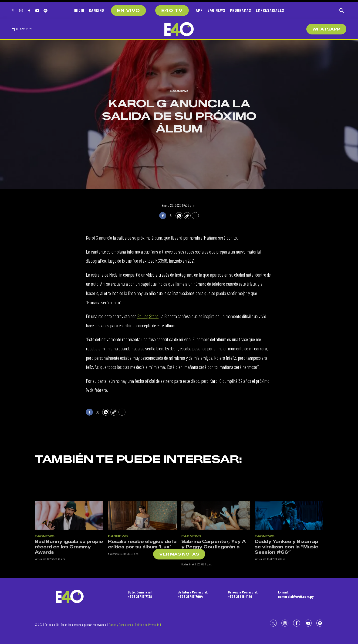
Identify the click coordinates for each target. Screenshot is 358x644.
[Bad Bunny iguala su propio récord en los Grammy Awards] (69, 544)
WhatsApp (326, 29)
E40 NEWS (216, 10)
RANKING (96, 10)
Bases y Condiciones (121, 625)
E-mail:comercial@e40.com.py (296, 594)
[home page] (179, 29)
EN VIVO (128, 11)
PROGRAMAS (241, 10)
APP (199, 10)
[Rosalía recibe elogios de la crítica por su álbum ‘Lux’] (142, 544)
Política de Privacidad (148, 625)
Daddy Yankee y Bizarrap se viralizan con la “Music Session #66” (286, 576)
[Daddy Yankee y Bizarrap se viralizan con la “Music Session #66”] (289, 544)
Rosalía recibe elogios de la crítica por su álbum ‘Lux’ (142, 573)
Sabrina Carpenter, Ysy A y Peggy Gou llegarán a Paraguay (214, 576)
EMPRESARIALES (270, 10)
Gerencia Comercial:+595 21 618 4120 (243, 594)
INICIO (79, 10)
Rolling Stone (148, 316)
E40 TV (172, 11)
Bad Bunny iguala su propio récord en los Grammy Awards (69, 576)
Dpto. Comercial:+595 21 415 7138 (140, 594)
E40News (179, 91)
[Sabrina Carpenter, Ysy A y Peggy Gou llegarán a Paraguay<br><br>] (216, 544)
